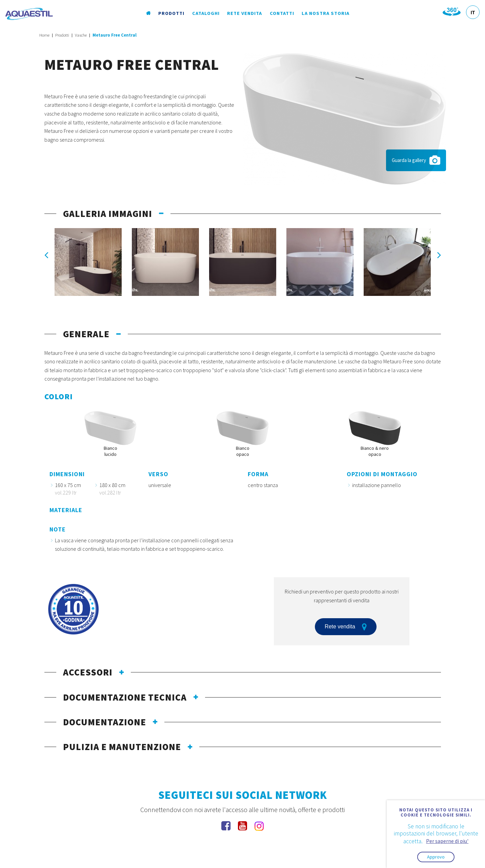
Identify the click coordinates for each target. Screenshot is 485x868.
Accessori (88, 672)
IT (473, 13)
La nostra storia (326, 13)
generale (86, 334)
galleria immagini (108, 214)
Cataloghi (206, 13)
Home (44, 35)
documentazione (105, 722)
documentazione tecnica (125, 697)
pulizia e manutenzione (122, 747)
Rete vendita (245, 13)
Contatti (282, 13)
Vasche (81, 35)
